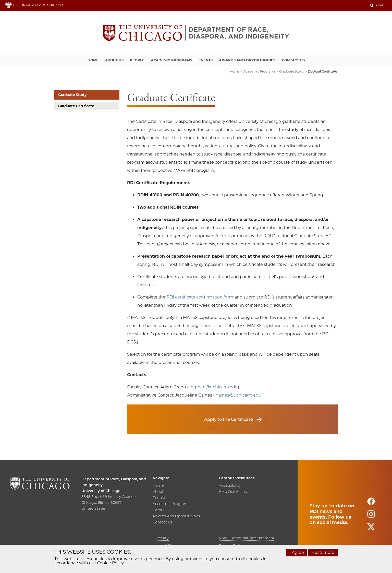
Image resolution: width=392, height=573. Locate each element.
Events (206, 60)
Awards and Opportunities (247, 60)
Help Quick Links (234, 492)
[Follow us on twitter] (371, 529)
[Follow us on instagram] (371, 516)
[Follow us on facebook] (371, 503)
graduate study (292, 71)
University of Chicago (101, 491)
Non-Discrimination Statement (247, 538)
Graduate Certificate (76, 106)
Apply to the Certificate (229, 419)
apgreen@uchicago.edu (213, 387)
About (158, 492)
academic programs (259, 71)
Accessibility (230, 486)
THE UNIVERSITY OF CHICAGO (34, 5)
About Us (114, 60)
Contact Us (293, 60)
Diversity (161, 538)
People (137, 60)
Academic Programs (171, 60)
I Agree (297, 552)
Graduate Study (72, 95)
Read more (323, 552)
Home (93, 60)
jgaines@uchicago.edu (238, 395)
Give (380, 5)
